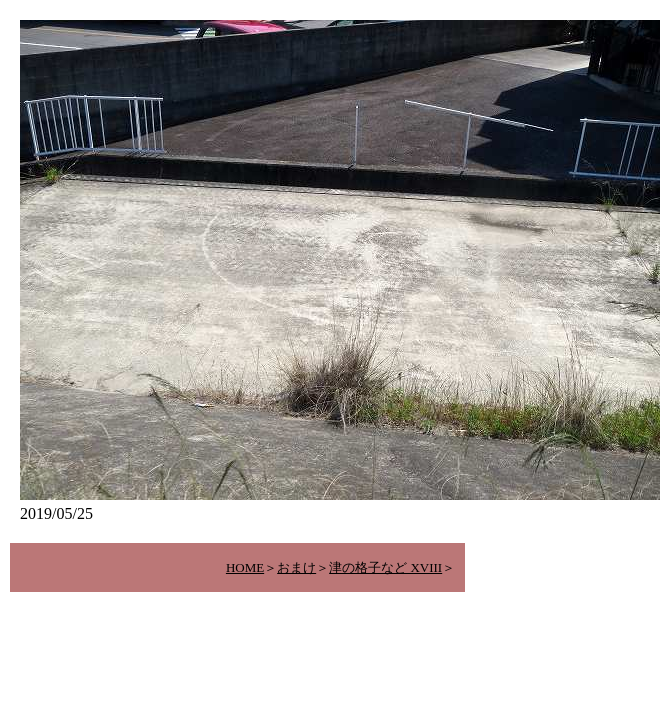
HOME (245, 567)
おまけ (296, 567)
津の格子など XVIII (385, 567)
